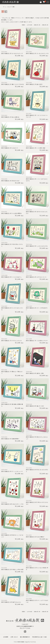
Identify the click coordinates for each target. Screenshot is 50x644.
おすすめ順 (30, 25)
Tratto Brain (33, 642)
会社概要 (6, 637)
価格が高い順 (45, 25)
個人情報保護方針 (25, 637)
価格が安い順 (37, 25)
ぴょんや (9, 7)
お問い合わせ (14, 637)
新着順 (23, 25)
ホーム (5, 7)
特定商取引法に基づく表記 (39, 637)
